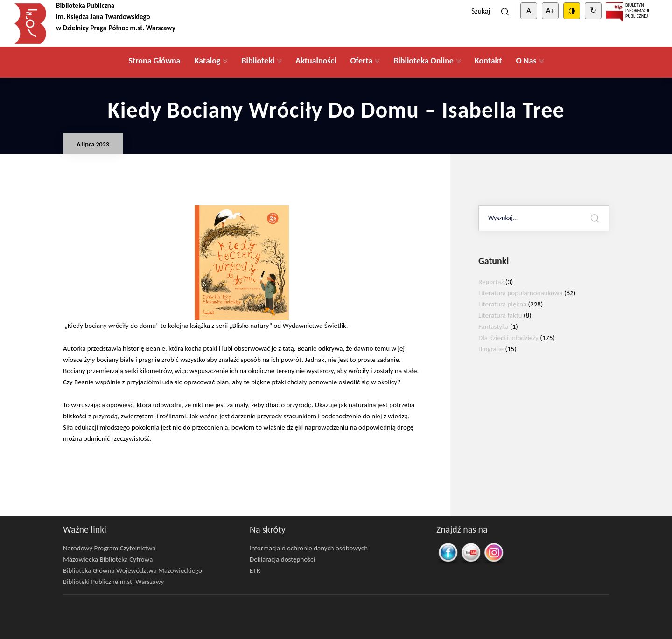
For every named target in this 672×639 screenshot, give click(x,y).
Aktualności (316, 61)
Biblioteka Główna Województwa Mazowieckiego (133, 570)
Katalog (207, 61)
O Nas (526, 61)
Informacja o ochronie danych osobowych (309, 548)
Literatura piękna (502, 304)
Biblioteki (258, 61)
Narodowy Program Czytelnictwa (109, 548)
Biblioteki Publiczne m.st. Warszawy (113, 582)
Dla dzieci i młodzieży (508, 338)
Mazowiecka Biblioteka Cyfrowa (108, 559)
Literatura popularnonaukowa (521, 293)
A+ (550, 10)
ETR (255, 570)
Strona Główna (154, 61)
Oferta (361, 61)
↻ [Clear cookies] (593, 10)
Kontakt (488, 61)
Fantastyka (493, 326)
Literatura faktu (500, 315)
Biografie (491, 349)
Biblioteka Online (423, 61)
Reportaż (491, 282)
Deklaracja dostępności (282, 559)
